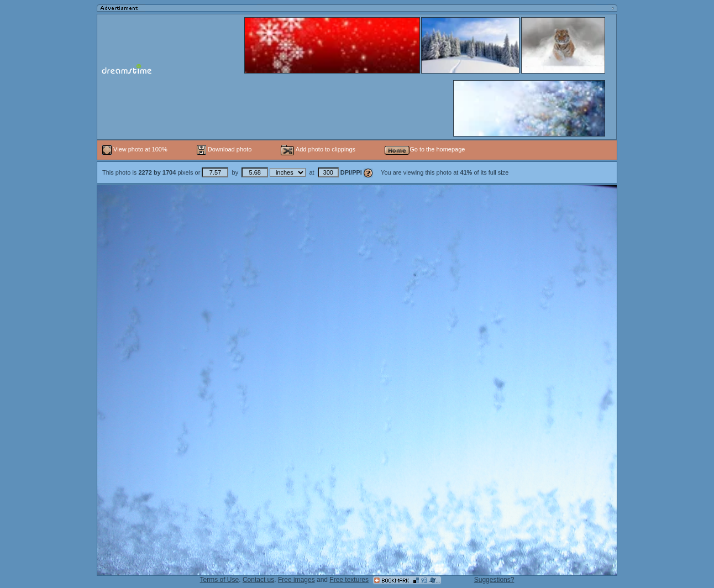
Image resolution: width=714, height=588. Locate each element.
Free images (296, 580)
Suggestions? (494, 580)
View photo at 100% (136, 149)
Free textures (349, 580)
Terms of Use (220, 580)
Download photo (224, 149)
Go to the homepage (425, 149)
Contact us (258, 580)
